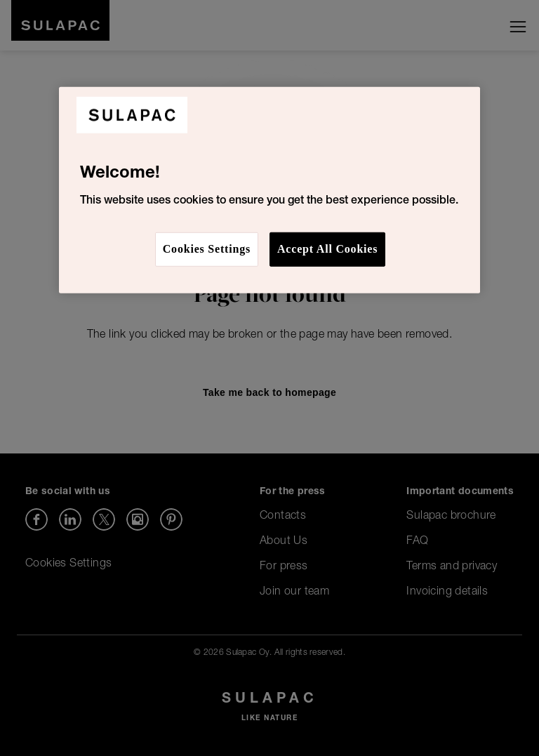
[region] (269, 190)
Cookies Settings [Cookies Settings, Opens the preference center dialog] (207, 249)
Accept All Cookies (327, 249)
